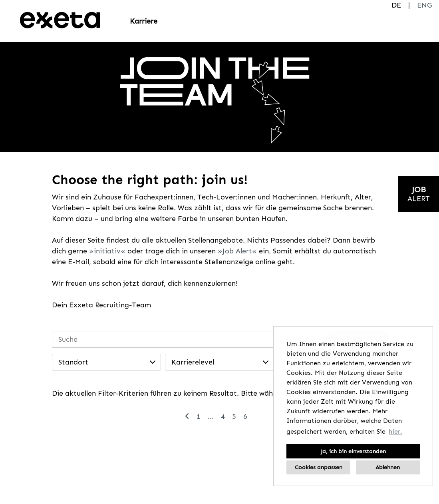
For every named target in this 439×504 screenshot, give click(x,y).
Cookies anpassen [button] (319, 467)
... (211, 416)
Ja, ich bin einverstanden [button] (353, 451)
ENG (424, 5)
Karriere (144, 21)
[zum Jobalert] (419, 194)
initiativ (107, 251)
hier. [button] (395, 431)
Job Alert (237, 251)
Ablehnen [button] (388, 467)
